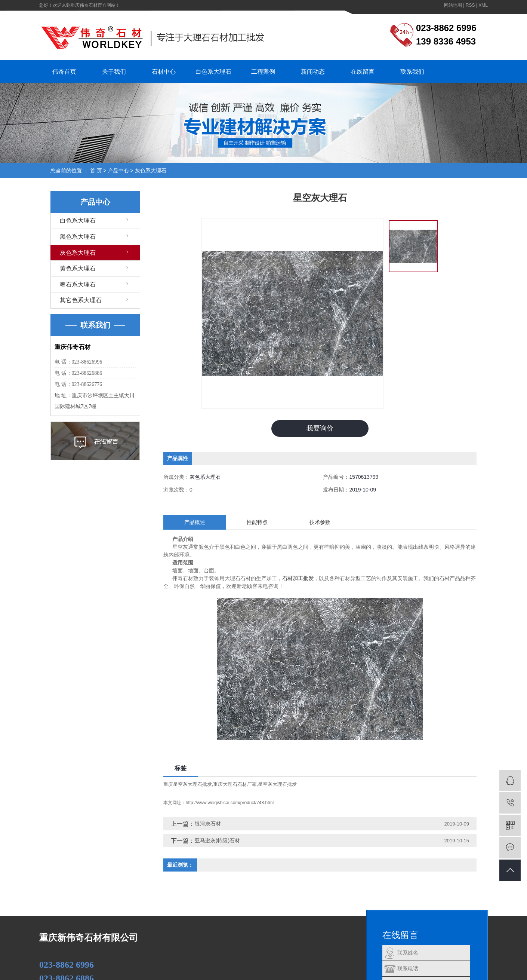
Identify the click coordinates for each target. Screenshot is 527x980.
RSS (470, 5)
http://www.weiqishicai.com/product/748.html (230, 803)
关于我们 (114, 72)
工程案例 (263, 72)
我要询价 (320, 428)
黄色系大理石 (78, 268)
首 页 (96, 171)
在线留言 (363, 72)
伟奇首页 (64, 72)
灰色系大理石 (151, 171)
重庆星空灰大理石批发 (188, 784)
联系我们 (412, 72)
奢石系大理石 (78, 284)
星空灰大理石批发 (277, 784)
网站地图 (453, 5)
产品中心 (118, 171)
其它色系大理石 (81, 300)
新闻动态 (313, 72)
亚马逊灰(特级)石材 (217, 840)
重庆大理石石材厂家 (235, 784)
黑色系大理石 (78, 237)
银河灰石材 (208, 824)
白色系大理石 (213, 72)
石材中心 (164, 72)
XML (483, 5)
